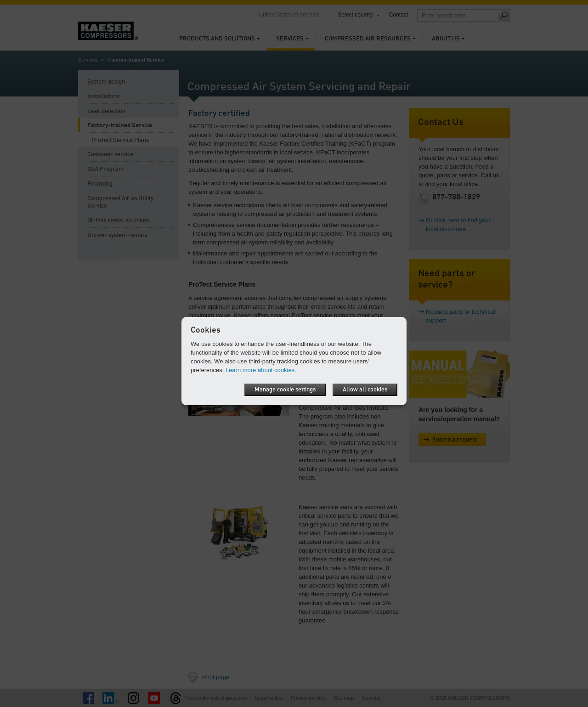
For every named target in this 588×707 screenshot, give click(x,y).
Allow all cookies (365, 390)
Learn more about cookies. (261, 370)
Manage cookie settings (285, 390)
